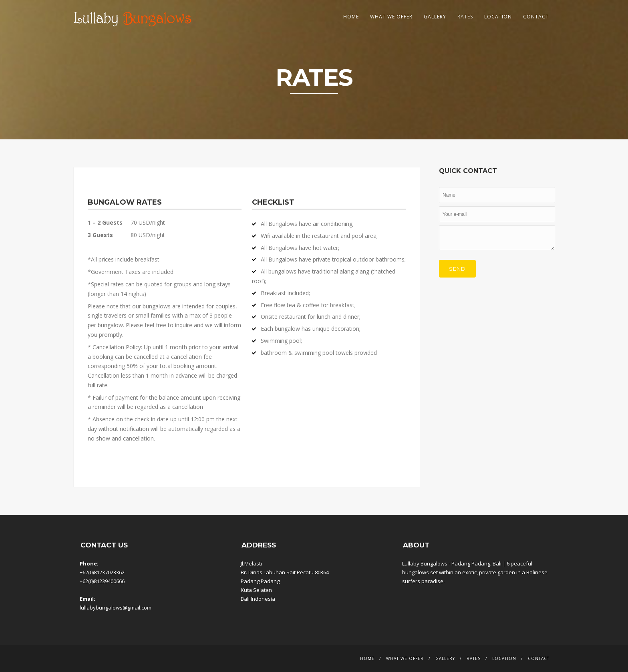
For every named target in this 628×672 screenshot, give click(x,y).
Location (498, 17)
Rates (465, 17)
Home (351, 17)
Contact (536, 17)
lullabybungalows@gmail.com (116, 608)
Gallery (435, 17)
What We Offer (391, 17)
